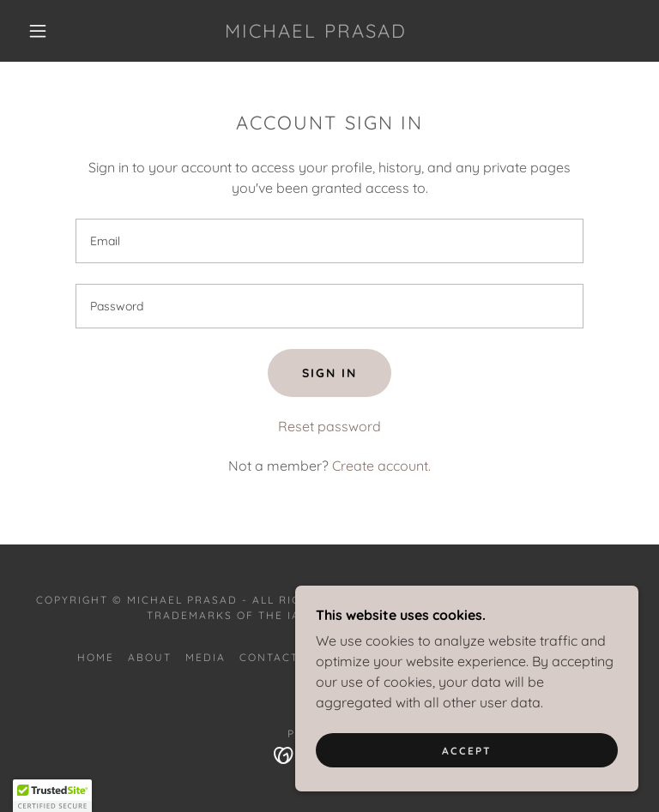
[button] (38, 31)
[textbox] (329, 241)
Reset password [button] (329, 426)
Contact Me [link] (280, 657)
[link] (316, 33)
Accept (467, 751)
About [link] (150, 657)
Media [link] (206, 657)
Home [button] (96, 657)
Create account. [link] (381, 466)
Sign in (329, 373)
